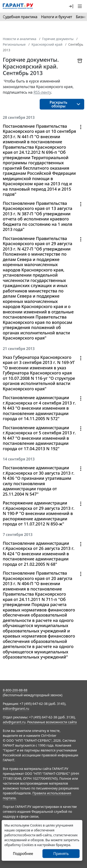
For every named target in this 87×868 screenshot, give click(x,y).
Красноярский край (47, 44)
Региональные (14, 44)
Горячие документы (58, 39)
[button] (71, 6)
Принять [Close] (61, 854)
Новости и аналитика (19, 39)
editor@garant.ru (16, 708)
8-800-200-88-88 (15, 690)
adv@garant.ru (14, 722)
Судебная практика (20, 17)
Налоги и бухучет (57, 17)
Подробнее (23, 854)
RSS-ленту (42, 92)
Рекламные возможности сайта (52, 722)
